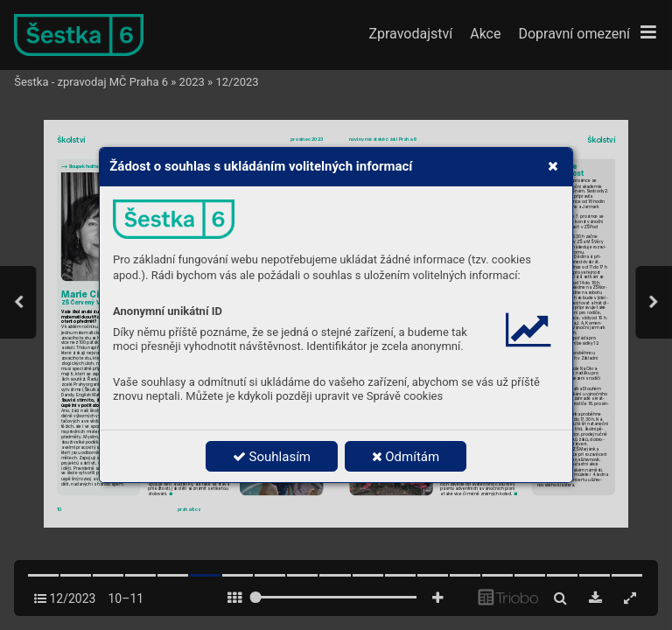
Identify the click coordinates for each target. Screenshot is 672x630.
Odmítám (406, 457)
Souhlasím (272, 457)
